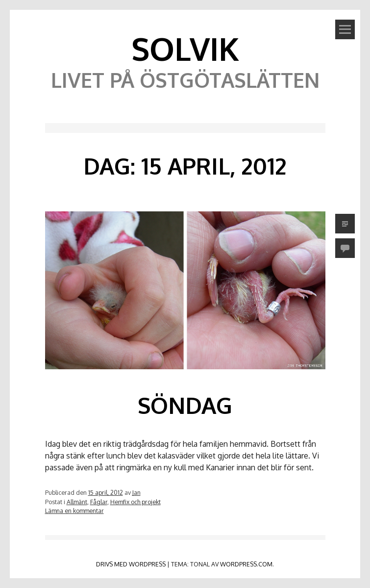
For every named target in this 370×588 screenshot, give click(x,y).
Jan (136, 492)
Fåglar (99, 502)
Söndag (185, 405)
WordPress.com (246, 564)
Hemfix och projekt (136, 502)
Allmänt (77, 502)
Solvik (185, 48)
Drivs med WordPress (131, 564)
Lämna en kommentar (74, 511)
